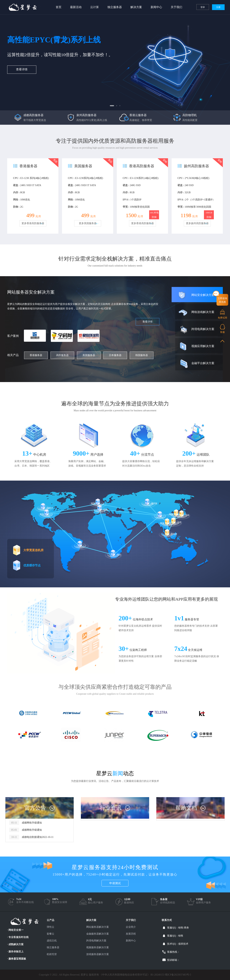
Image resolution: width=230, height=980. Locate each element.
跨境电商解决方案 (96, 941)
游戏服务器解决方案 (98, 954)
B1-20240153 (157, 975)
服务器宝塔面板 (17, 959)
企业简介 (131, 927)
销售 (181, 936)
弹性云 (50, 927)
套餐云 (50, 934)
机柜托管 (52, 954)
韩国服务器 (142, 355)
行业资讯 (111, 808)
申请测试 (115, 883)
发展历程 (131, 934)
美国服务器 (89, 355)
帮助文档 (186, 808)
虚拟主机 (52, 941)
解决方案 (136, 7)
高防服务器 (62, 355)
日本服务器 (115, 355)
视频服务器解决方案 (98, 947)
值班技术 (183, 944)
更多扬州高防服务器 (197, 223)
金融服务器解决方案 (98, 934)
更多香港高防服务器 (33, 223)
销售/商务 (184, 928)
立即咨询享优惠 (222, 300)
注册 (218, 7)
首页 (59, 7)
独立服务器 (115, 7)
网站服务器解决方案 (98, 927)
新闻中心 (156, 7)
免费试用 (222, 318)
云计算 (95, 7)
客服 (222, 332)
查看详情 (22, 69)
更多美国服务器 (88, 223)
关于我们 (176, 7)
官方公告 (35, 808)
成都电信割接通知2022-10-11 (38, 837)
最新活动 (76, 7)
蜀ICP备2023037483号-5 (178, 975)
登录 (203, 7)
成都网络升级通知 (32, 823)
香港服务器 (36, 355)
